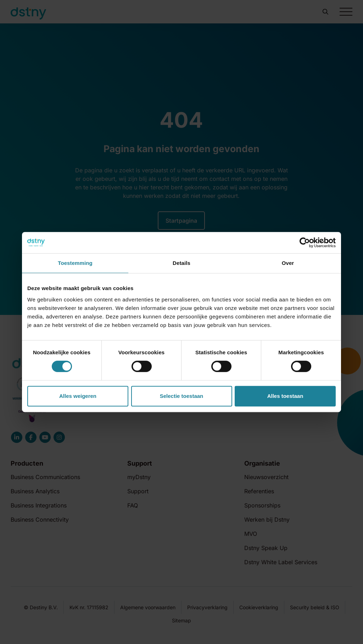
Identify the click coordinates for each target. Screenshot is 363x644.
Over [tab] (288, 263)
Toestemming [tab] (75, 263)
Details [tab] (181, 263)
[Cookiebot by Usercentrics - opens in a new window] (305, 243)
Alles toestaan (285, 396)
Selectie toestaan (182, 396)
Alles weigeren (78, 396)
